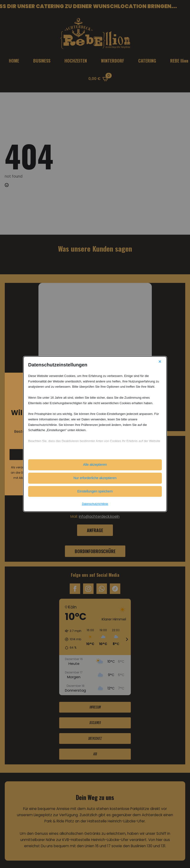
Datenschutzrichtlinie (95, 504)
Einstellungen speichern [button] (95, 491)
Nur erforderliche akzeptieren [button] (95, 478)
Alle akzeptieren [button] (95, 465)
